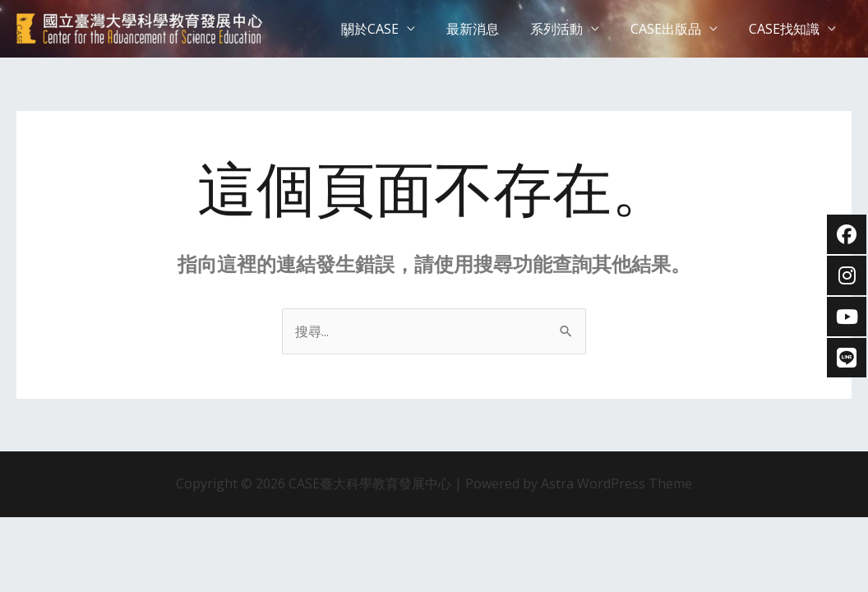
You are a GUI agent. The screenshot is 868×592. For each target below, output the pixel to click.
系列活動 (569, 29)
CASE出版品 (673, 29)
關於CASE (392, 29)
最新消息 (490, 29)
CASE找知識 (787, 29)
